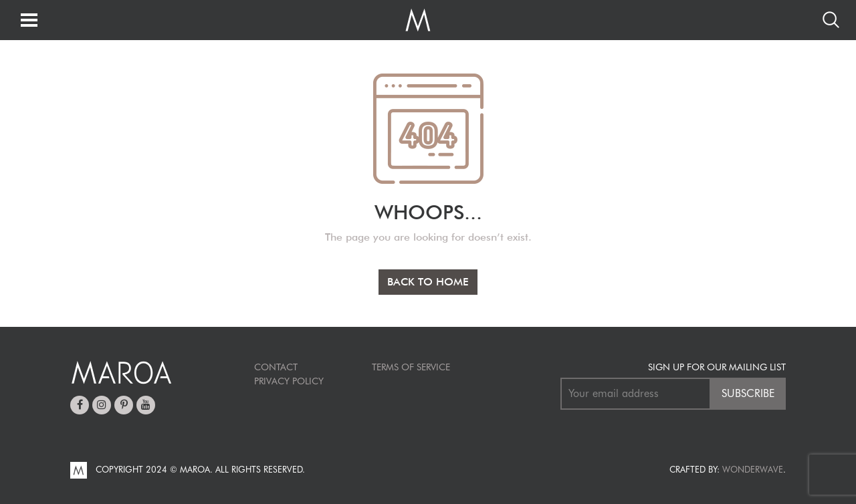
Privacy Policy (289, 381)
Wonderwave (753, 469)
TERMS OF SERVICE (411, 367)
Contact (276, 367)
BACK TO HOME (428, 282)
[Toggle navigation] (29, 21)
